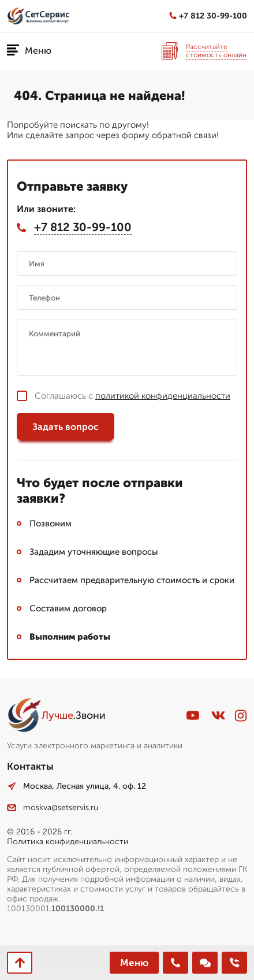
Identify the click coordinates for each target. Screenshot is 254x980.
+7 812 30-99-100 (208, 16)
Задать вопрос (66, 427)
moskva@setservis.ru (53, 808)
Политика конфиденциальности (68, 842)
